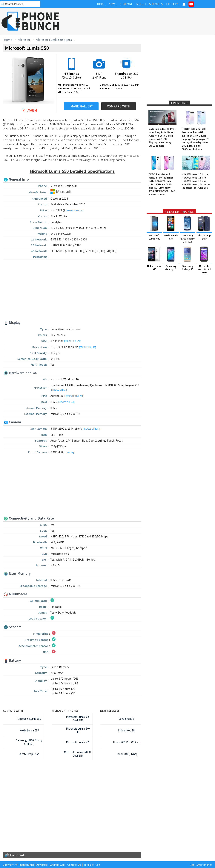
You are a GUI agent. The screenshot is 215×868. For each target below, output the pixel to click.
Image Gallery (81, 106)
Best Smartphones (201, 865)
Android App (57, 865)
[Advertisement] (147, 21)
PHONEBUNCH (41, 21)
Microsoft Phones (65, 711)
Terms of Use (92, 865)
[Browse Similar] (73, 341)
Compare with (13, 711)
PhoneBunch (26, 865)
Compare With (119, 106)
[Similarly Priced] (75, 210)
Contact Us (74, 865)
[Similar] (70, 452)
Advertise (42, 865)
